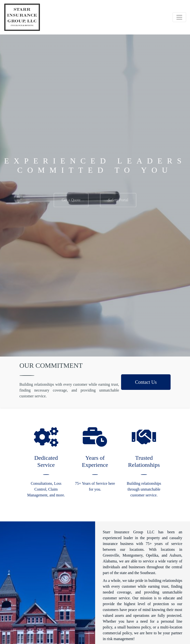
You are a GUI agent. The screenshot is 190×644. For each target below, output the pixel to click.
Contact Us (146, 382)
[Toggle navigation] (179, 17)
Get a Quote (71, 202)
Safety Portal (118, 202)
